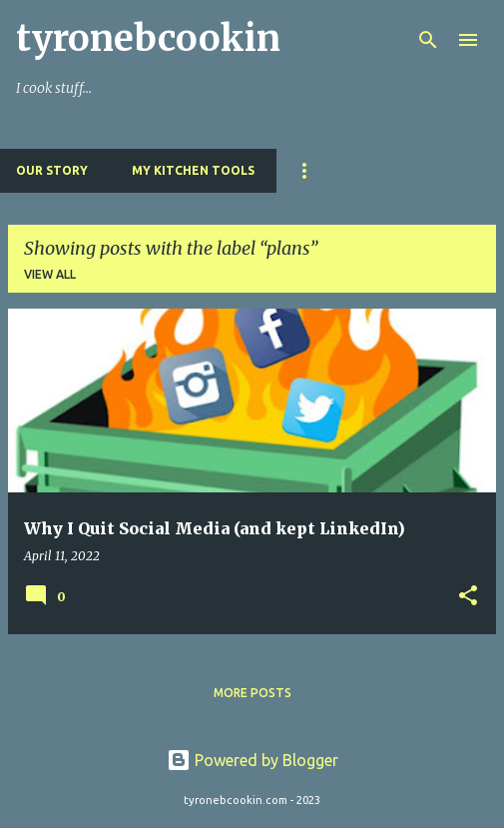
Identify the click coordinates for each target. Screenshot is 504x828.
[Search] (428, 40)
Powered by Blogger (252, 760)
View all (50, 274)
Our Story (52, 170)
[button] (468, 597)
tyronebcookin (148, 38)
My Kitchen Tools (193, 170)
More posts (252, 693)
